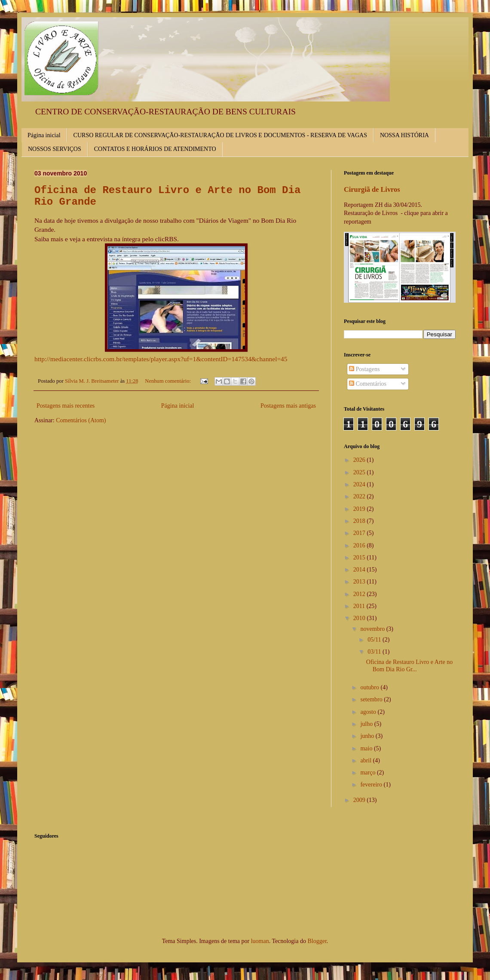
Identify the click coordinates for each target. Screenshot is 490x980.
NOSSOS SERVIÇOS (55, 149)
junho (368, 736)
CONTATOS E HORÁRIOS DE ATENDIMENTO (155, 149)
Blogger (317, 941)
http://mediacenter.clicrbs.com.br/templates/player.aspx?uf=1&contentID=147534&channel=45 (161, 359)
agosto (369, 712)
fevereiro (372, 785)
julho (367, 724)
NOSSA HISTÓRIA (404, 135)
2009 (360, 800)
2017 (360, 533)
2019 (360, 509)
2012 (360, 594)
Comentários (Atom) (81, 420)
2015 (360, 558)
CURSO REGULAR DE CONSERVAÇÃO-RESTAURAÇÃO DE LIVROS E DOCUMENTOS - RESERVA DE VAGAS (220, 135)
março (368, 773)
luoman (260, 941)
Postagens (364, 369)
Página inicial (44, 135)
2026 (360, 460)
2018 (360, 521)
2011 (360, 606)
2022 (360, 496)
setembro (372, 699)
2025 (360, 472)
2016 (360, 545)
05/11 (375, 640)
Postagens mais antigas (288, 406)
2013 (360, 582)
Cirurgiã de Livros (372, 189)
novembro (373, 629)
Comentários (368, 384)
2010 (360, 618)
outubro (370, 687)
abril (366, 760)
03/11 (375, 652)
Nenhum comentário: (168, 381)
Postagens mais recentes (66, 406)
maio (367, 748)
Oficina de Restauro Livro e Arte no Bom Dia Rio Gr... (409, 666)
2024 (360, 484)
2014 (360, 570)
